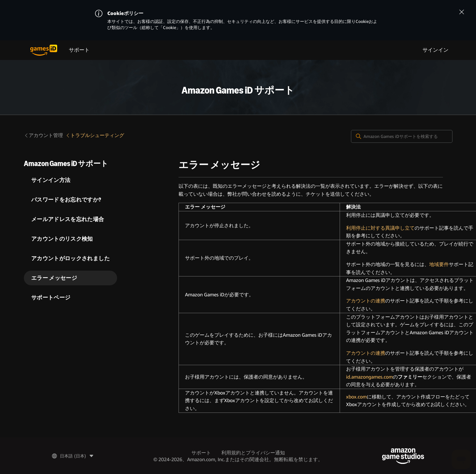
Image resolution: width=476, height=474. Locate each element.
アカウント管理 (43, 135)
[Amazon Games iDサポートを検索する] (402, 136)
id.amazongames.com (369, 377)
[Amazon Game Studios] (403, 456)
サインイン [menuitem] (435, 50)
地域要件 (439, 264)
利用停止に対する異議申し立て (380, 228)
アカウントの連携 (366, 301)
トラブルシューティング (95, 135)
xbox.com (356, 397)
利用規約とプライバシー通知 (253, 453)
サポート (79, 50)
